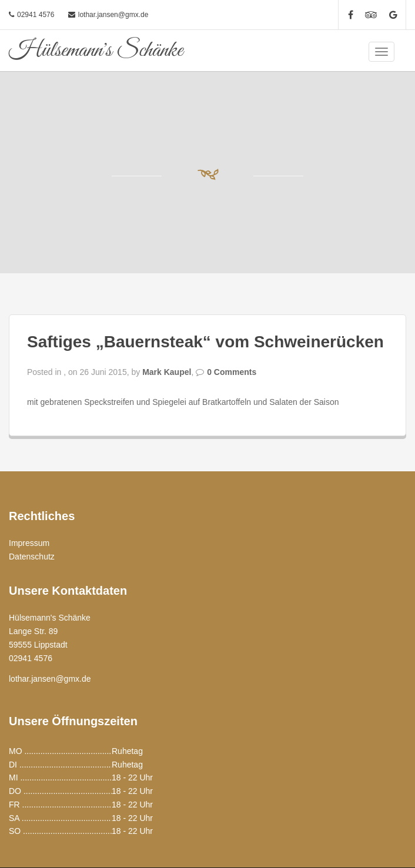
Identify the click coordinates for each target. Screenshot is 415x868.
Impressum (29, 543)
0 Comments (232, 372)
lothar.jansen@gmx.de (113, 15)
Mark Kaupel (167, 372)
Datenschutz (32, 557)
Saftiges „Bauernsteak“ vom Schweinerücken (205, 342)
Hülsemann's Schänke (96, 51)
